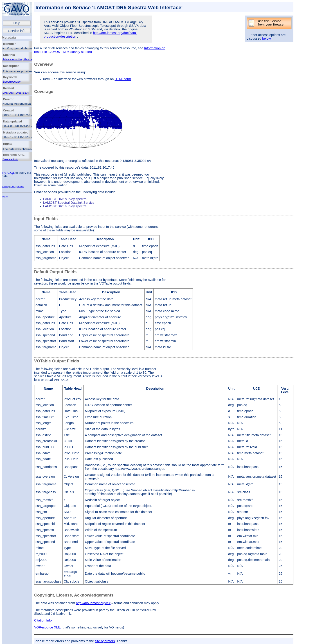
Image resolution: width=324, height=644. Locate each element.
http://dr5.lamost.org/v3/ (93, 603)
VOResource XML (47, 627)
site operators (105, 641)
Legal (13, 187)
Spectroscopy (12, 82)
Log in (5, 197)
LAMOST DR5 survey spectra (65, 199)
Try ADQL (8, 173)
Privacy (5, 187)
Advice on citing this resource (22, 59)
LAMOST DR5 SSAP (16, 93)
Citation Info (43, 620)
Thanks (20, 187)
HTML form (123, 79)
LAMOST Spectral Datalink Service (69, 203)
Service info (17, 31)
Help (17, 23)
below (266, 38)
